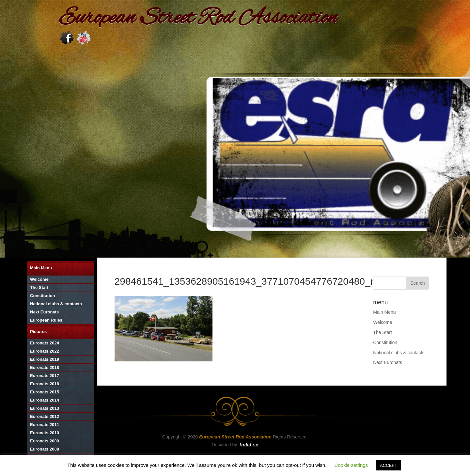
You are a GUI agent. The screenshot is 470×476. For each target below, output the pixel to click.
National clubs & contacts (56, 304)
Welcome (39, 279)
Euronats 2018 (45, 367)
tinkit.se (249, 445)
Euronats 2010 (45, 433)
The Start (39, 287)
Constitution (43, 296)
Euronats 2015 (45, 392)
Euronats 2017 (45, 376)
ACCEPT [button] (389, 465)
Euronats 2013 (45, 408)
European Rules (46, 320)
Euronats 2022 (45, 351)
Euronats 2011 (45, 425)
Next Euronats (44, 312)
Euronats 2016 (45, 384)
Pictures (38, 332)
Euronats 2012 (45, 416)
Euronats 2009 (45, 441)
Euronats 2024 (45, 343)
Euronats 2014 (45, 400)
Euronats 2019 (45, 359)
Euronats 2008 (45, 449)
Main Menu (41, 268)
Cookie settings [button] (351, 465)
